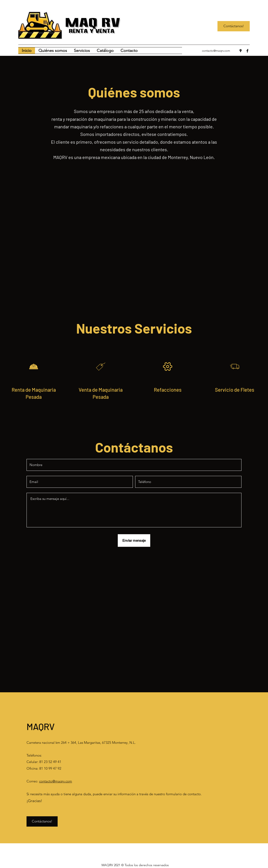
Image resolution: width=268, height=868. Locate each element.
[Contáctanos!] (234, 26)
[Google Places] (241, 51)
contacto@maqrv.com (216, 51)
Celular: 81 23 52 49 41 (44, 762)
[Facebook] (247, 51)
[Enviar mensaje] (134, 540)
